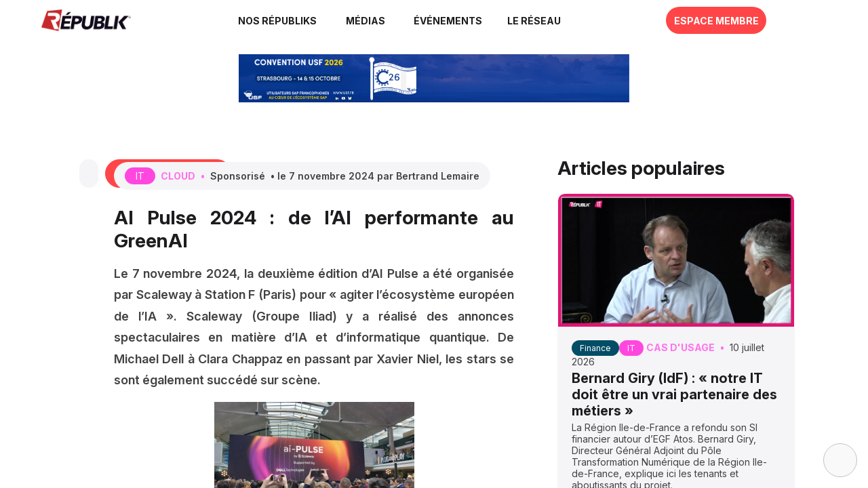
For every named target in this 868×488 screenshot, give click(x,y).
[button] (447, 20)
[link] (278, 20)
